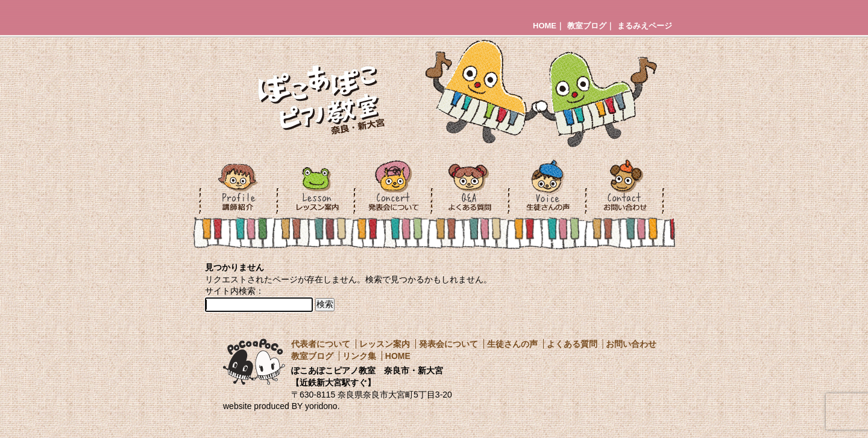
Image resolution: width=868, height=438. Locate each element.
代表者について (321, 344)
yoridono (321, 406)
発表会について (448, 344)
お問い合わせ (631, 344)
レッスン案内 (385, 344)
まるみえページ (645, 26)
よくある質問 (572, 344)
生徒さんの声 (512, 344)
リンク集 (359, 356)
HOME (545, 26)
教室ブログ (587, 26)
